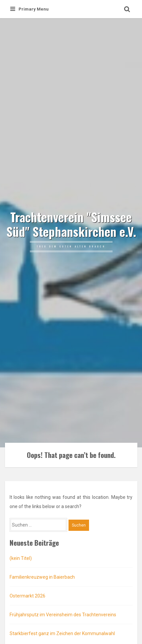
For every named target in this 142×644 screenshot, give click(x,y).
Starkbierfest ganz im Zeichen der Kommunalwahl (62, 633)
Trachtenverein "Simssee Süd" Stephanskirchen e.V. (71, 224)
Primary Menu (29, 9)
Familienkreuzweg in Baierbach (42, 577)
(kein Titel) (21, 558)
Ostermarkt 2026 (27, 596)
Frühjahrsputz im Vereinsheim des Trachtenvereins (63, 615)
